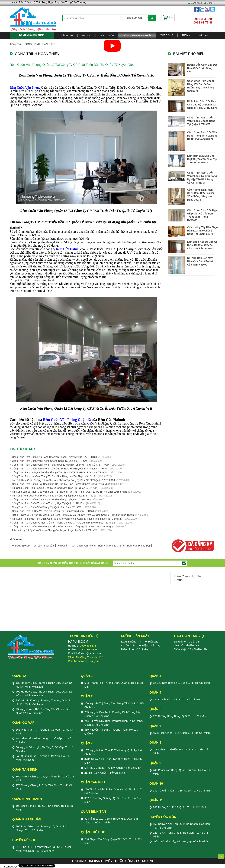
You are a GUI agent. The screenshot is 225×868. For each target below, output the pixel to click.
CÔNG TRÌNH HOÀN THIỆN (137, 36)
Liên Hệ (203, 36)
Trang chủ (15, 44)
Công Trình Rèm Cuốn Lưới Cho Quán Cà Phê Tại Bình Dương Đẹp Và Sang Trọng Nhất (61, 484)
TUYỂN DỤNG (65, 36)
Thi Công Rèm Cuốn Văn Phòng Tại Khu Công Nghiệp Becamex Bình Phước (54, 496)
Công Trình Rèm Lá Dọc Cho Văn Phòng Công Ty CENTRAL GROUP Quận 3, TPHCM (60, 472)
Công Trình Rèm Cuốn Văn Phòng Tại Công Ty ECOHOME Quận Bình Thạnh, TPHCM (60, 469)
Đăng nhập (196, 3)
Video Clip (167, 35)
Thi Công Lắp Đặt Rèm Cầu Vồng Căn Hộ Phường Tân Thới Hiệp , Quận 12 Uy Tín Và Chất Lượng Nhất (69, 492)
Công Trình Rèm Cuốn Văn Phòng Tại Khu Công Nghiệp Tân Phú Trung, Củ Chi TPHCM (61, 465)
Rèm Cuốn (63, 546)
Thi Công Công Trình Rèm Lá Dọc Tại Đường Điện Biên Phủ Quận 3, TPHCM (55, 488)
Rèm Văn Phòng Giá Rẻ (112, 546)
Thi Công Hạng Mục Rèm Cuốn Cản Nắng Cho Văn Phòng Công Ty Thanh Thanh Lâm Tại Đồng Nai (67, 519)
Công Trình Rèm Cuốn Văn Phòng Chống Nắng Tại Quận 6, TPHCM (49, 461)
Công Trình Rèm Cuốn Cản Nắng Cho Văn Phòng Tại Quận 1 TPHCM (50, 499)
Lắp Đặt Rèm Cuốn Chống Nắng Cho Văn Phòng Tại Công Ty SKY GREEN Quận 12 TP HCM (63, 480)
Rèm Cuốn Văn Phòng (83, 546)
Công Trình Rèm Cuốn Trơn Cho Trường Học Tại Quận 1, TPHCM (48, 503)
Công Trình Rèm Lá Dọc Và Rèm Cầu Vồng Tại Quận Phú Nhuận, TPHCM (53, 511)
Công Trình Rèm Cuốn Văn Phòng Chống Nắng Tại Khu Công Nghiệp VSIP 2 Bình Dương (61, 526)
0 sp (168, 17)
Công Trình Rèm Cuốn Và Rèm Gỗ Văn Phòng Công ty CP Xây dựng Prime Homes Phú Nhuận (64, 523)
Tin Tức (86, 36)
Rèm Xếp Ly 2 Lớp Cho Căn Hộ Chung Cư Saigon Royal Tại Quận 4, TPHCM (54, 530)
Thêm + (186, 35)
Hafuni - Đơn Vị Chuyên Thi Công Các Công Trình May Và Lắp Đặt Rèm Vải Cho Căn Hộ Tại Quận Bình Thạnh (73, 515)
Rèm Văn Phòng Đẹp (139, 546)
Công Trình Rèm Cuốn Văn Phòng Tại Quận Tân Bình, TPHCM (46, 507)
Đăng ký (211, 3)
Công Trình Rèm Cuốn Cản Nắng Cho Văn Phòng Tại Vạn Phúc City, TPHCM (54, 457)
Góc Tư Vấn (107, 36)
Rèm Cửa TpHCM (21, 546)
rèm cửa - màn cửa (44, 546)
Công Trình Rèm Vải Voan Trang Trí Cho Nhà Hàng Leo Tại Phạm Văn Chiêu (54, 476)
